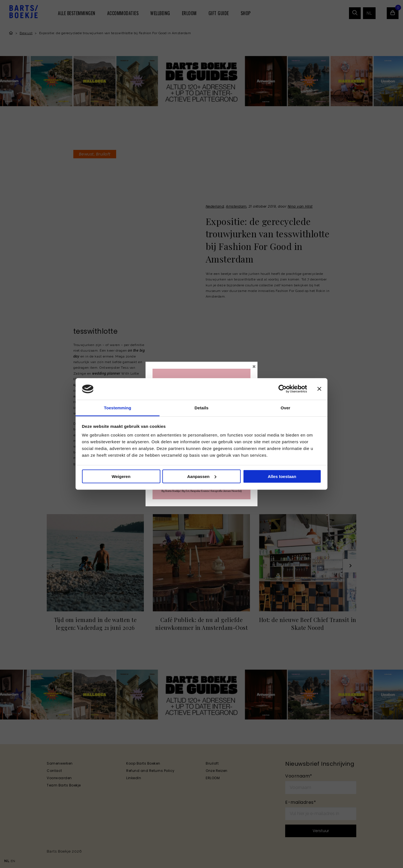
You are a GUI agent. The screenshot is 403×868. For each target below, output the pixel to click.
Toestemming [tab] (118, 408)
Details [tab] (201, 408)
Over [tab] (286, 408)
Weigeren (121, 476)
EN (13, 861)
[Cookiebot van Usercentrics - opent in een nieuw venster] (283, 389)
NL (7, 861)
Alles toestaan (282, 476)
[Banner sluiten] (319, 389)
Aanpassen (202, 476)
